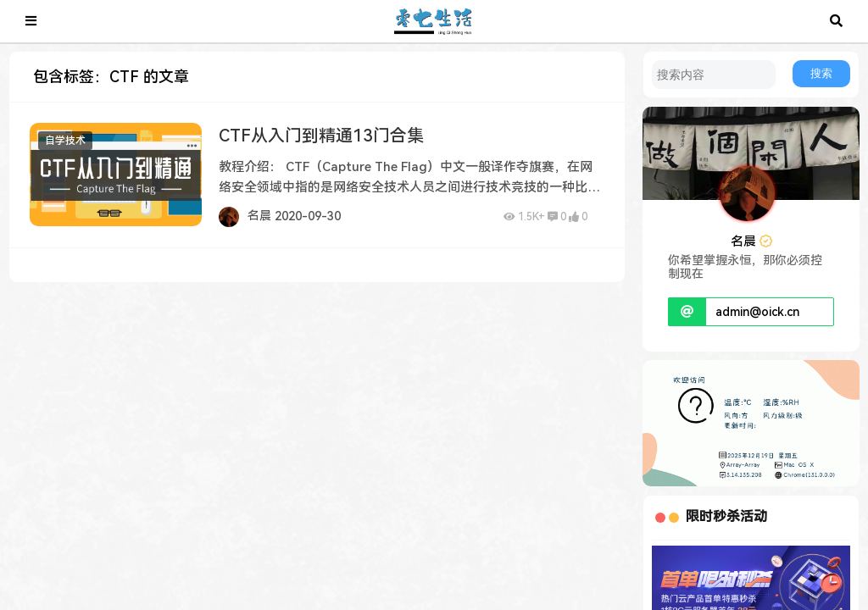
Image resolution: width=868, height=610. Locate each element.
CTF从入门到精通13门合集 (321, 136)
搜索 (821, 73)
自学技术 (65, 141)
